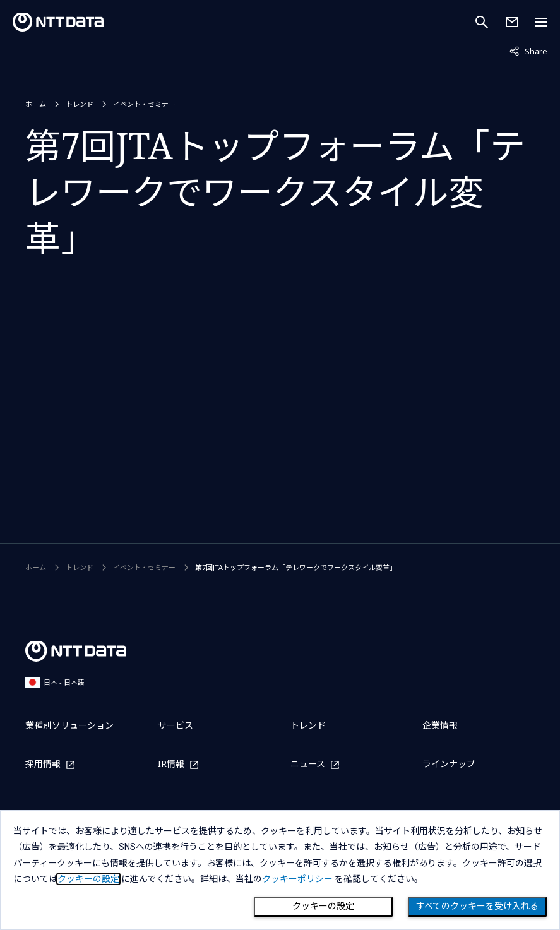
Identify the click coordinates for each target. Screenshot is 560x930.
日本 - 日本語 (55, 682)
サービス (176, 725)
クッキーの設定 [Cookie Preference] (323, 906)
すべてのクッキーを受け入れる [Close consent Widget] (477, 906)
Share (528, 51)
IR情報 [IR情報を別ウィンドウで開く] (171, 764)
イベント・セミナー (144, 104)
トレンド (80, 104)
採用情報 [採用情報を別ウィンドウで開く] (43, 764)
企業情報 (440, 725)
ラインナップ (449, 764)
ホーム (36, 104)
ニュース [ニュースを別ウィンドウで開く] (308, 764)
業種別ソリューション (69, 725)
